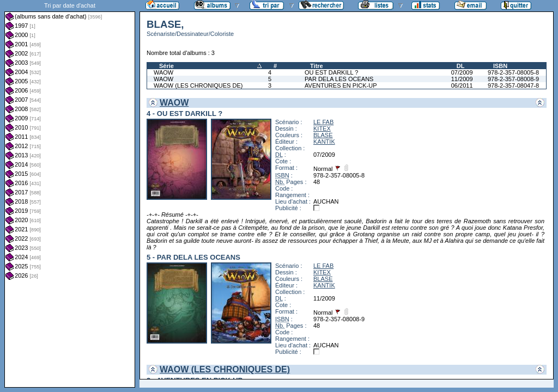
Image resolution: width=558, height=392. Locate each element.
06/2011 (462, 85)
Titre (317, 66)
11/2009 (462, 79)
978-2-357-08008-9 (513, 79)
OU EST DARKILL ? (331, 72)
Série (166, 66)
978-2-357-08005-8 (513, 72)
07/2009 (462, 72)
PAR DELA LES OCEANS (339, 79)
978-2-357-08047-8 (513, 85)
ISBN (500, 66)
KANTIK (324, 142)
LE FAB (323, 122)
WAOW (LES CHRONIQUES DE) (198, 85)
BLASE (323, 135)
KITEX (322, 128)
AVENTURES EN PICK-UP (341, 85)
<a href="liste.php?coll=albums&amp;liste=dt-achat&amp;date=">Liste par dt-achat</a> (70, 194)
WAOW (163, 72)
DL (461, 66)
